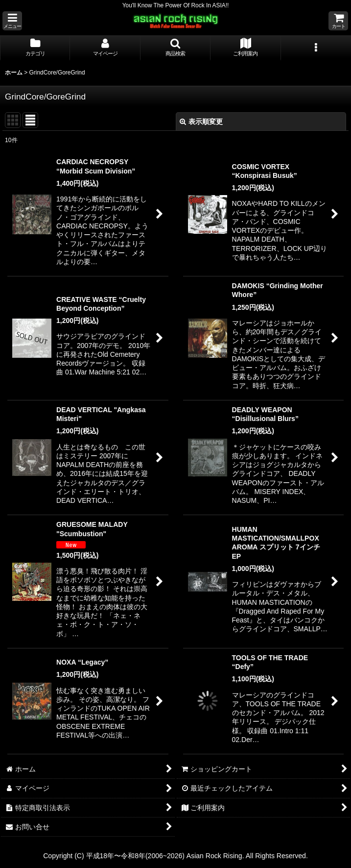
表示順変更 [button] (201, 122)
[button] (12, 21)
